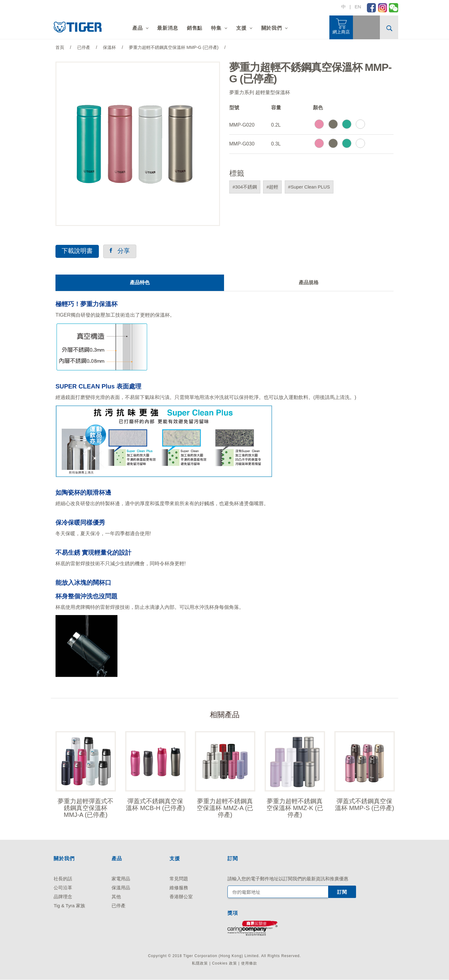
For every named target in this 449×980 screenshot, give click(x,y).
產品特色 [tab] (140, 282)
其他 (116, 897)
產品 (138, 28)
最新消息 (167, 28)
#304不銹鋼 (245, 187)
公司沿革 (63, 888)
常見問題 (179, 879)
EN (358, 7)
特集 (216, 28)
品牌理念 (63, 897)
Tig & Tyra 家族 (69, 906)
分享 (120, 251)
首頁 (60, 47)
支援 (241, 28)
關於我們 (272, 28)
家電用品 (121, 879)
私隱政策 (200, 964)
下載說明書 (77, 251)
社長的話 (63, 879)
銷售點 (195, 28)
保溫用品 (121, 888)
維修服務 (179, 888)
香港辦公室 (181, 897)
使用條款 (249, 964)
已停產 (119, 906)
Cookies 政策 (224, 964)
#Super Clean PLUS (309, 187)
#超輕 (272, 187)
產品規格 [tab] (309, 282)
